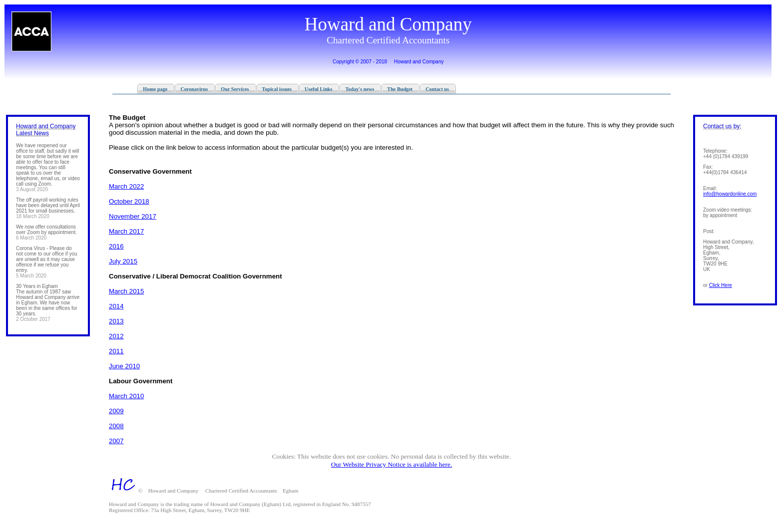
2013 (116, 321)
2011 (116, 351)
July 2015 (123, 261)
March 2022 (126, 186)
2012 (116, 336)
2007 (116, 441)
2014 (116, 306)
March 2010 (126, 396)
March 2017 (126, 231)
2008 (116, 426)
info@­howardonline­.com (730, 194)
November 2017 (133, 216)
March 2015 (126, 291)
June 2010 (124, 366)
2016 (116, 246)
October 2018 (129, 201)
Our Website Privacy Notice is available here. (392, 464)
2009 (116, 411)
